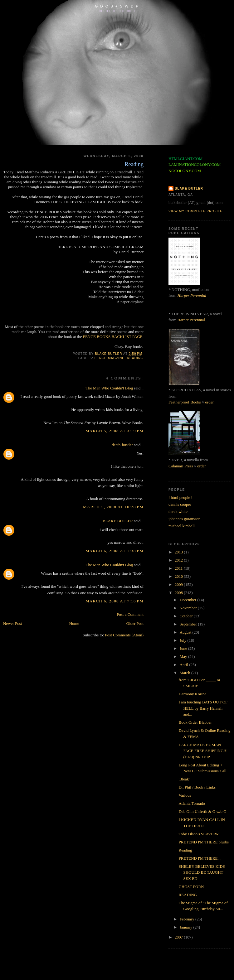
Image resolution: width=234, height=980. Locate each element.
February (188, 919)
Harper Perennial (192, 295)
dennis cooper (180, 504)
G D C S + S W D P (117, 6)
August (186, 632)
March (185, 673)
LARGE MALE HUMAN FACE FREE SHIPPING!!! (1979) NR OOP (203, 751)
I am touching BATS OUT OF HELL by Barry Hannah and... (203, 708)
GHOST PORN (191, 887)
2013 (179, 552)
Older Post (135, 623)
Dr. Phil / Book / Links (197, 787)
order (209, 402)
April (185, 665)
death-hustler (122, 445)
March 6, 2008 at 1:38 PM (115, 551)
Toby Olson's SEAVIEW (198, 834)
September (189, 624)
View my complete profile (195, 211)
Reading (185, 850)
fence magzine (110, 358)
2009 (179, 584)
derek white (178, 512)
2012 (179, 560)
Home (74, 623)
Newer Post (12, 623)
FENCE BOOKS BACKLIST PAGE (113, 337)
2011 (179, 568)
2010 (179, 576)
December (189, 600)
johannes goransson (184, 519)
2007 (179, 937)
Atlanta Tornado (192, 803)
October (187, 616)
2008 (179, 593)
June (184, 648)
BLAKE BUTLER (118, 521)
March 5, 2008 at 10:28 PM (113, 507)
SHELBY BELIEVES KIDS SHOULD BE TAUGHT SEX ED (202, 872)
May (184, 657)
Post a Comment (130, 614)
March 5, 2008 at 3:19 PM (115, 431)
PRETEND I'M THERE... (200, 858)
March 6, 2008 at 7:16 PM (115, 601)
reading (135, 358)
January (187, 927)
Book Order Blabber (195, 722)
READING (188, 895)
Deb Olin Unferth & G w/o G (202, 811)
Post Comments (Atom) (124, 635)
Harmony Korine (192, 694)
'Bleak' (184, 779)
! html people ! (180, 497)
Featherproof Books (185, 402)
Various (185, 795)
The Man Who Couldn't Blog (109, 388)
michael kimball (182, 526)
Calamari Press (181, 466)
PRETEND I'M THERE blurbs (204, 842)
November (189, 608)
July (184, 640)
